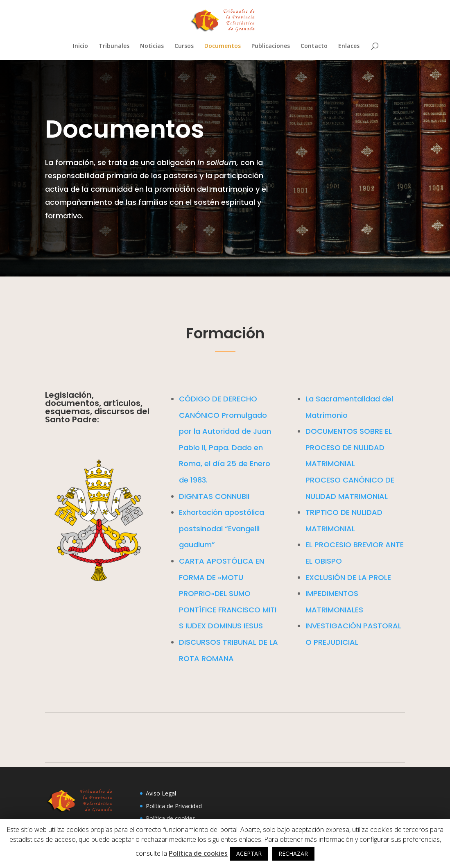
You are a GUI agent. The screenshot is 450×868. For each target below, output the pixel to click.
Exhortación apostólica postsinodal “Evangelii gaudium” (182, 530)
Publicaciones (271, 46)
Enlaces (349, 46)
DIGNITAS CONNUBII (181, 515)
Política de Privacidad (174, 806)
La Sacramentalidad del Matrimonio (308, 469)
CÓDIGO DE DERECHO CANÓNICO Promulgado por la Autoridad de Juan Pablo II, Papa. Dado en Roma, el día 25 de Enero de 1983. (182, 479)
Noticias (152, 46)
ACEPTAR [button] (249, 853)
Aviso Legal (161, 793)
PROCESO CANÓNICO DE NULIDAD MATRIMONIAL (308, 505)
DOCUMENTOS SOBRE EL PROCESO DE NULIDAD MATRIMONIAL (308, 484)
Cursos (184, 46)
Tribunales (114, 46)
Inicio (80, 46)
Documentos (223, 46)
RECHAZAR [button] (293, 853)
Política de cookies (171, 818)
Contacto (314, 46)
